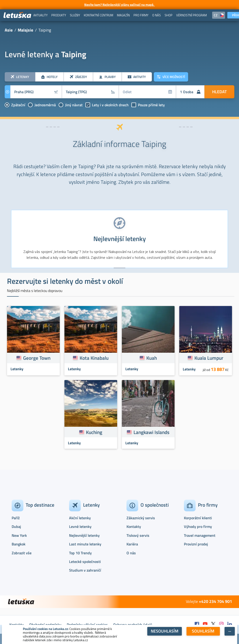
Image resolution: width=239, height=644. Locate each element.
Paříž (16, 518)
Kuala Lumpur (209, 358)
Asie (9, 30)
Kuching (94, 432)
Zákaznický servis (141, 518)
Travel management (200, 535)
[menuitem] (40, 15)
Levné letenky (80, 527)
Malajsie (25, 30)
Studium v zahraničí (85, 570)
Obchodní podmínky (45, 625)
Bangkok (19, 544)
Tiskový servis (138, 535)
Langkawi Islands (151, 432)
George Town (37, 358)
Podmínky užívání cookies (87, 625)
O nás (131, 553)
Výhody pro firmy (198, 527)
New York (19, 535)
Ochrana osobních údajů (133, 625)
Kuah (152, 358)
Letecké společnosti (85, 562)
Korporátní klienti (198, 518)
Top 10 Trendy (80, 553)
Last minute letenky (85, 544)
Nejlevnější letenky (84, 535)
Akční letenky (80, 518)
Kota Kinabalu (94, 358)
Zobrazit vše (22, 553)
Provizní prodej (196, 544)
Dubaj (16, 527)
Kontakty (134, 527)
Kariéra (132, 544)
